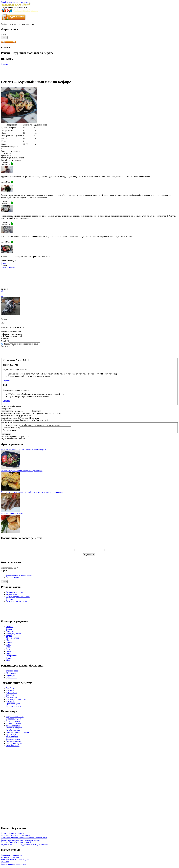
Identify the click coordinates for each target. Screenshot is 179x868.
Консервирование (13, 635)
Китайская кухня (13, 732)
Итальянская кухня (14, 730)
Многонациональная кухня (17, 734)
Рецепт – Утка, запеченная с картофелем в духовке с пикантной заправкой (32, 494)
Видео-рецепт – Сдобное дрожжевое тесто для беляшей (25, 846)
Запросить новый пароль (16, 579)
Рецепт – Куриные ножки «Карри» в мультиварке (22, 473)
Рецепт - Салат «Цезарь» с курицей (16, 844)
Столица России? (11, 430)
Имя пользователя (9, 570)
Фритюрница (11, 679)
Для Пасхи (10, 690)
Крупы (9, 637)
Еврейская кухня (13, 727)
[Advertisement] (46, 71)
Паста (8, 646)
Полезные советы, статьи (17, 603)
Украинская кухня (14, 743)
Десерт (9, 631)
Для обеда (10, 697)
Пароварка (10, 677)
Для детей (10, 692)
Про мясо (5, 864)
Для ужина (11, 703)
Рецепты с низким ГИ (15, 708)
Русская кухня (12, 736)
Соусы (9, 655)
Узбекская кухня (13, 741)
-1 (2, 296)
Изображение (7, 410)
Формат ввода (9, 362)
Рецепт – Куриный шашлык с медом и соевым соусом (24, 451)
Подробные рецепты (15, 594)
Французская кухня (14, 745)
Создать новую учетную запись (19, 577)
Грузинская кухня (13, 725)
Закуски (9, 633)
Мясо (8, 642)
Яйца (8, 662)
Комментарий (8, 346)
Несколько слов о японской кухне (15, 861)
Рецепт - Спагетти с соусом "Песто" (16, 837)
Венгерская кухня (13, 721)
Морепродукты (12, 640)
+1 (2, 291)
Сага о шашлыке (8, 267)
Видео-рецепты (12, 596)
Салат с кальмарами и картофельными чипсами (21, 842)
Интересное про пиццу (11, 859)
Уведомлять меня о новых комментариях (21, 344)
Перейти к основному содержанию (16, 2)
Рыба (8, 651)
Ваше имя (6, 338)
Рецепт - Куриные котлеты (12, 515)
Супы (8, 660)
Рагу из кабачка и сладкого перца (15, 835)
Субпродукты (12, 658)
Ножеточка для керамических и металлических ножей (24, 840)
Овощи (9, 644)
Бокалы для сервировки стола (13, 866)
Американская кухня (15, 718)
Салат (8, 653)
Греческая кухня (13, 723)
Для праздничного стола (16, 701)
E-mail (4, 341)
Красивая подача (13, 706)
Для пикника (11, 699)
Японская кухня (13, 748)
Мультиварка (11, 675)
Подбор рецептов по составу (18, 599)
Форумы (10, 601)
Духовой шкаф (12, 673)
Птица (4, 263)
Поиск (4, 35)
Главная (4, 64)
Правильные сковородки (11, 857)
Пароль (5, 572)
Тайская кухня (12, 739)
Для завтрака (11, 694)
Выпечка (10, 629)
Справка (7, 382)
